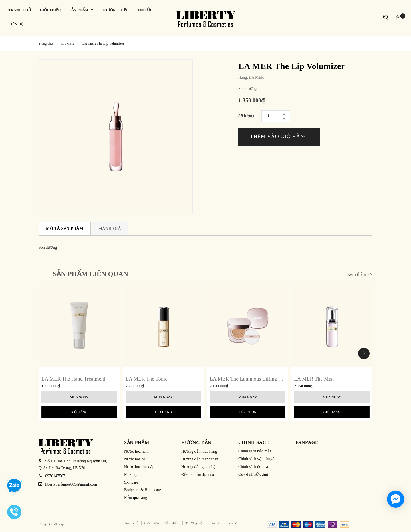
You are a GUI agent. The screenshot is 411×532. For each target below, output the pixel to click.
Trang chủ (131, 523)
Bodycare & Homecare (143, 490)
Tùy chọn (248, 412)
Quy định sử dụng (253, 474)
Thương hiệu (195, 523)
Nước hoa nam (136, 451)
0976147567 (55, 476)
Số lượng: (247, 116)
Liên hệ (232, 523)
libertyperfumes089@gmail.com (71, 484)
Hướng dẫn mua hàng (199, 451)
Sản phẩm (172, 523)
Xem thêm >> (360, 274)
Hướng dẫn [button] (196, 443)
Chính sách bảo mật (255, 451)
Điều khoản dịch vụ (198, 475)
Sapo (62, 524)
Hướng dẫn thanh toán (200, 459)
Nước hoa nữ (135, 459)
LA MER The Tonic (146, 379)
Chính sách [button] (254, 442)
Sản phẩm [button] (137, 443)
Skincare (131, 482)
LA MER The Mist (314, 379)
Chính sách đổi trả (253, 467)
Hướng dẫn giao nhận (200, 467)
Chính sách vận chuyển (257, 459)
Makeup (131, 475)
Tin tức (215, 523)
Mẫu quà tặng (136, 498)
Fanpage (307, 442)
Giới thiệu (152, 523)
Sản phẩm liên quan (90, 274)
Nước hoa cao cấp (139, 467)
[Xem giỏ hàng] (398, 17)
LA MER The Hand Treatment (73, 379)
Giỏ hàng (79, 412)
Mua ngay (79, 397)
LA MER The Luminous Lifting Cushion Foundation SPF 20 (274, 379)
